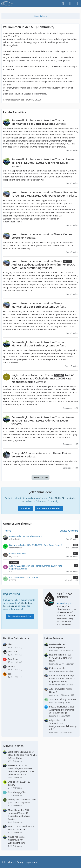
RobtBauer (13, 659)
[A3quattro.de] (7, 4)
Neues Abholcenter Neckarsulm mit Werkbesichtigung (17, 840)
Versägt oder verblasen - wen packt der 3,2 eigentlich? (22, 801)
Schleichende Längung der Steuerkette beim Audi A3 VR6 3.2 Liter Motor (22, 755)
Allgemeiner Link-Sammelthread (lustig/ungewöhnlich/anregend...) (63, 725)
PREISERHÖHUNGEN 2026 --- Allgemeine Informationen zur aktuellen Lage (63, 710)
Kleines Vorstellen (58, 668)
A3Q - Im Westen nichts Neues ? (60, 690)
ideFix (11, 644)
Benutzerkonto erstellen (49, 508)
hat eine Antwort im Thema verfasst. (39, 122)
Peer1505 (13, 652)
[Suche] (63, 4)
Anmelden (26, 508)
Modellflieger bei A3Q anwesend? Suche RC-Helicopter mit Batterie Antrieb (19, 814)
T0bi (10, 674)
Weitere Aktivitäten (40, 477)
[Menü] (77, 4)
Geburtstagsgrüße (17, 792)
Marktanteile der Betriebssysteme (57, 646)
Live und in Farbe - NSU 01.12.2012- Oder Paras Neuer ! (60, 658)
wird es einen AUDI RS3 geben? (19, 783)
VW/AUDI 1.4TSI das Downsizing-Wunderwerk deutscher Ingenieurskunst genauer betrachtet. (21, 770)
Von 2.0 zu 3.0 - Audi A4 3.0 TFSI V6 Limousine (21, 828)
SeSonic (12, 666)
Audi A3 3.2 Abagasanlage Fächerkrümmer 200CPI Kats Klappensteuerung (63, 678)
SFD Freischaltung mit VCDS (63, 699)
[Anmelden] (70, 4)
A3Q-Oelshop (63, 603)
